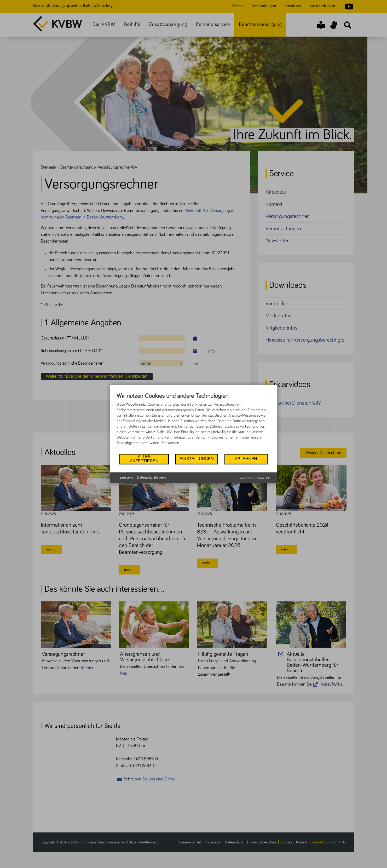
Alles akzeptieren (144, 459)
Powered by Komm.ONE (255, 478)
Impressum (125, 478)
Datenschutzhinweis (152, 478)
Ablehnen (246, 459)
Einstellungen (197, 459)
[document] (194, 422)
